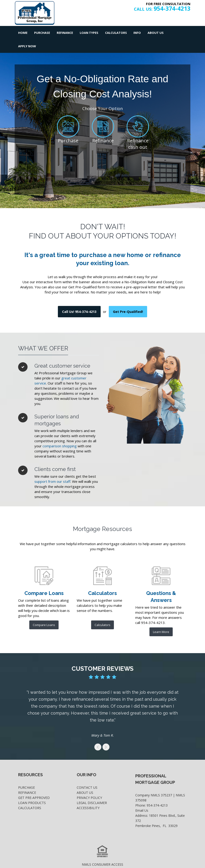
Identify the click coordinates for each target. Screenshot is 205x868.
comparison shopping (60, 432)
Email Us (142, 797)
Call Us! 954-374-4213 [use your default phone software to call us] (79, 298)
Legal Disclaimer (92, 789)
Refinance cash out (138, 130)
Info (136, 33)
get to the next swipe (106, 734)
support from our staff (52, 468)
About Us (154, 33)
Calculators (115, 33)
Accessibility (88, 794)
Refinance (64, 33)
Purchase (42, 33)
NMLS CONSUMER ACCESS (102, 851)
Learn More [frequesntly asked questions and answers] (161, 618)
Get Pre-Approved (34, 784)
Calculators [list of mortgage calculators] (102, 611)
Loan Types (88, 33)
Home (23, 33)
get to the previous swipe (98, 734)
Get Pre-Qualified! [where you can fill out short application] (128, 298)
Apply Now (178, 33)
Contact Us (87, 774)
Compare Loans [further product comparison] (44, 611)
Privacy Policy (89, 784)
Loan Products (32, 789)
